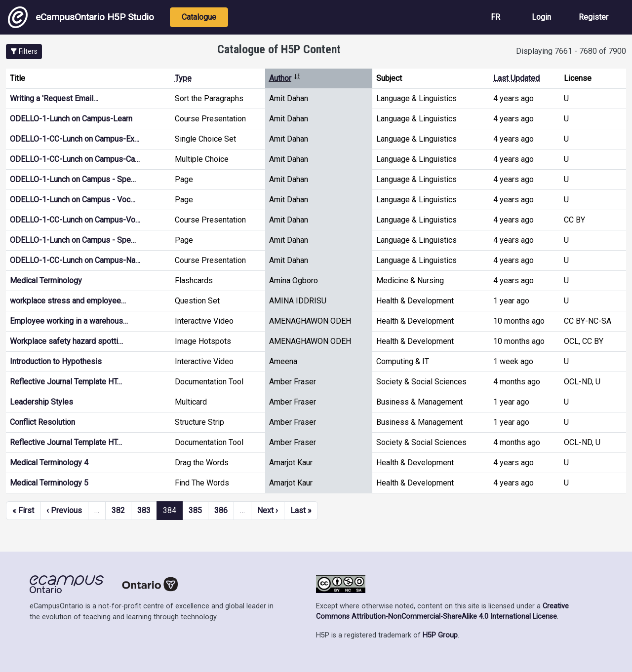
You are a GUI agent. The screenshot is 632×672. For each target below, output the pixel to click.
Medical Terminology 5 (49, 483)
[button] (24, 52)
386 (221, 510)
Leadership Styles (41, 402)
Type (183, 78)
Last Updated (516, 78)
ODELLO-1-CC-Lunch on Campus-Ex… (75, 139)
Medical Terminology (46, 280)
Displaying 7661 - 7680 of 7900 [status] (571, 51)
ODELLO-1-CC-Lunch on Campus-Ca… (75, 159)
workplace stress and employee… (68, 301)
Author (285, 78)
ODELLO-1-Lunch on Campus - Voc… (73, 200)
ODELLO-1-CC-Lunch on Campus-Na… (75, 260)
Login (541, 17)
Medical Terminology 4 (49, 463)
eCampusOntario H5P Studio (81, 17)
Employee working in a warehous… (69, 321)
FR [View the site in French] (495, 17)
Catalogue (199, 17)
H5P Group (440, 635)
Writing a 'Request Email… (54, 98)
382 (118, 510)
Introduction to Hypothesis (56, 361)
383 (144, 510)
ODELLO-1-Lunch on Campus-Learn (71, 119)
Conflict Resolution (42, 422)
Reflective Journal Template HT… (66, 382)
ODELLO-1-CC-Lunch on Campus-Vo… (75, 220)
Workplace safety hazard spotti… (66, 341)
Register (593, 17)
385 (195, 510)
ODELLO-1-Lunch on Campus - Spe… (73, 179)
